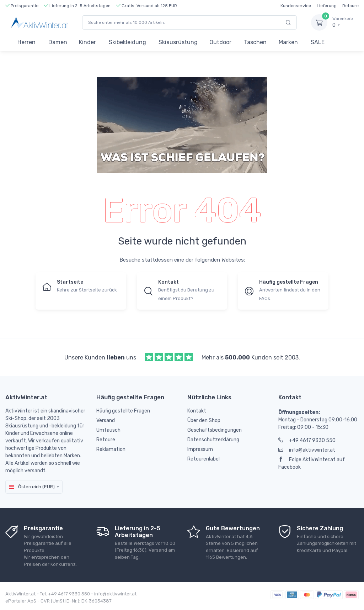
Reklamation (111, 449)
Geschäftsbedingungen (215, 430)
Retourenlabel (204, 459)
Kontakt (197, 411)
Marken (288, 42)
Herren (26, 42)
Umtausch (108, 430)
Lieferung (327, 6)
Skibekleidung (127, 42)
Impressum (200, 449)
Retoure (350, 6)
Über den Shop (204, 420)
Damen (58, 42)
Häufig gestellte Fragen (123, 411)
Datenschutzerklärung (213, 440)
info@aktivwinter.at (307, 450)
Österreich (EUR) (32, 487)
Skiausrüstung (178, 42)
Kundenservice (296, 6)
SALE (318, 42)
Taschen (255, 42)
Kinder (87, 42)
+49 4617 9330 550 (307, 440)
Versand (106, 420)
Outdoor (220, 42)
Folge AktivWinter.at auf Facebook (312, 463)
